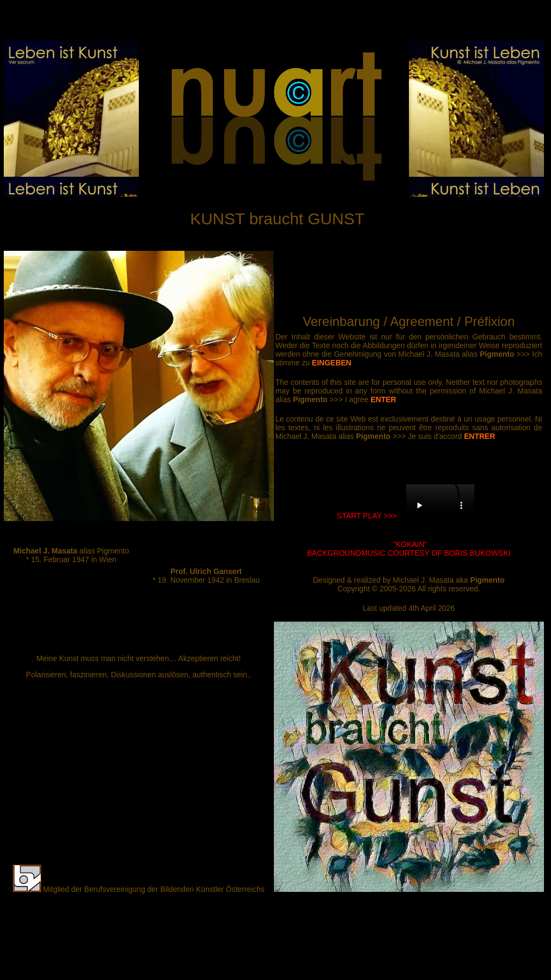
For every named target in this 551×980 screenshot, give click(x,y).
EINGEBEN (331, 363)
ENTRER (480, 436)
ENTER (383, 399)
